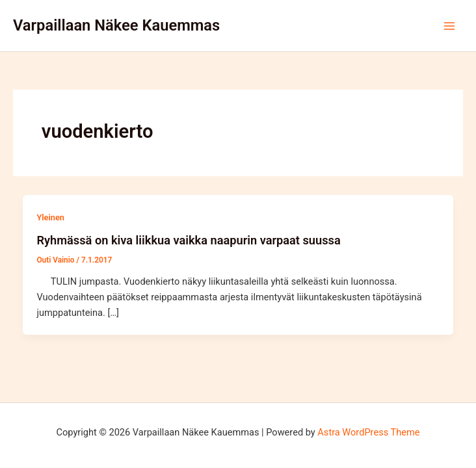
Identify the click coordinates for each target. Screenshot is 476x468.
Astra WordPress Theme (368, 432)
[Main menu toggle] (449, 26)
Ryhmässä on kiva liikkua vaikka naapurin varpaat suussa (188, 240)
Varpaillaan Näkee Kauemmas (116, 25)
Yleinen (50, 217)
